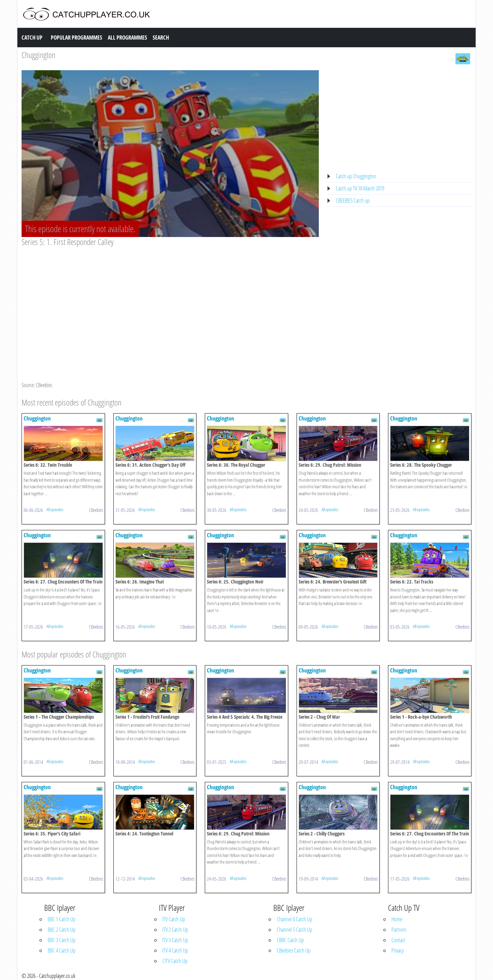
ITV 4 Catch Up (175, 950)
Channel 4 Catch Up (294, 919)
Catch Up (32, 38)
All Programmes (127, 38)
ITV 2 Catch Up (175, 930)
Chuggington (38, 55)
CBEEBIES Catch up (353, 201)
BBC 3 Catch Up (62, 940)
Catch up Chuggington (356, 176)
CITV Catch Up (175, 961)
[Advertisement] (170, 299)
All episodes (55, 509)
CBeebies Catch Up (294, 950)
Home (397, 919)
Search (161, 38)
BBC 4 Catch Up (62, 950)
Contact (398, 940)
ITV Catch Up (174, 919)
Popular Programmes (76, 38)
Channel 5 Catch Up (294, 930)
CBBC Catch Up (290, 940)
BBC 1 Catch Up (62, 919)
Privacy (398, 950)
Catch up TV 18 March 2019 (360, 188)
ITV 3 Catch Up (175, 940)
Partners (399, 930)
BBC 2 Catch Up (62, 930)
